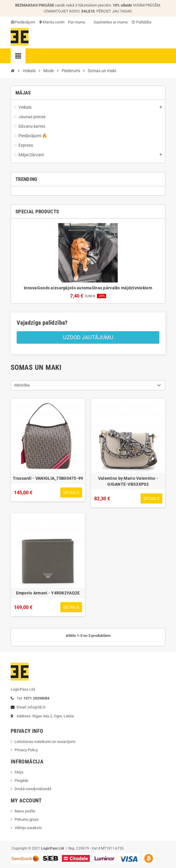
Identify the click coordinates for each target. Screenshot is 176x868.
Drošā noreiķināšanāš (33, 789)
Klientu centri (54, 22)
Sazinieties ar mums (108, 22)
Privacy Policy (26, 750)
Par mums (77, 22)
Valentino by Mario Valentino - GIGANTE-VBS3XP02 (128, 481)
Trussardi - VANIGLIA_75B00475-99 (48, 478)
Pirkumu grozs (27, 819)
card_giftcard (13, 22)
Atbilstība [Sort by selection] (22, 385)
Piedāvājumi (25, 22)
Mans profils (25, 811)
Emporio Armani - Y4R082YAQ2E (48, 593)
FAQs (19, 772)
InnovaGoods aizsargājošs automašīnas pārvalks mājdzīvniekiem (88, 288)
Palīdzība (141, 22)
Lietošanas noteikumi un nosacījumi (45, 742)
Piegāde (21, 781)
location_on (41, 22)
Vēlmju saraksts (28, 828)
